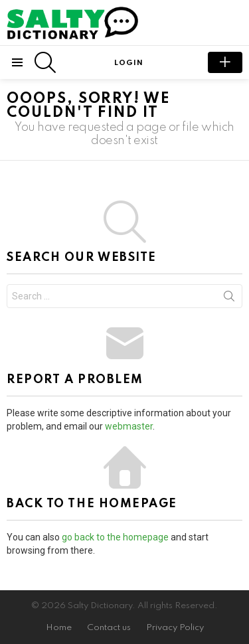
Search (229, 299)
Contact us (109, 628)
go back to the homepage (115, 537)
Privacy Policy (175, 628)
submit (225, 62)
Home (59, 628)
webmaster (129, 426)
